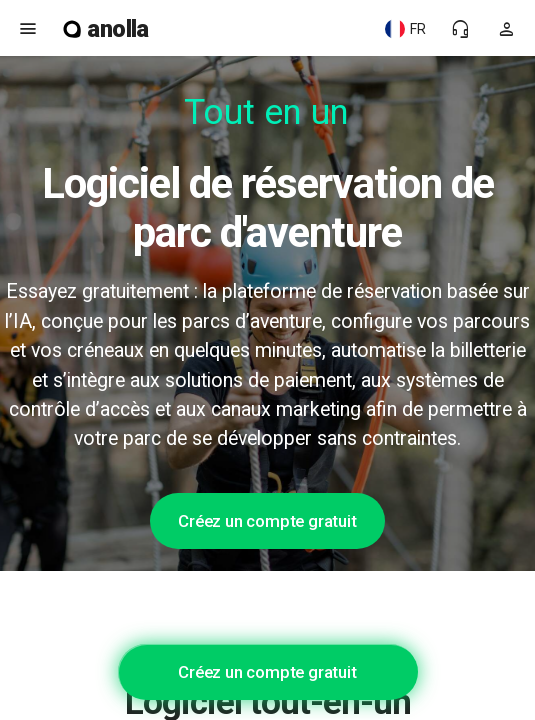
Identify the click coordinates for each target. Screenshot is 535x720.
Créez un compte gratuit (267, 521)
